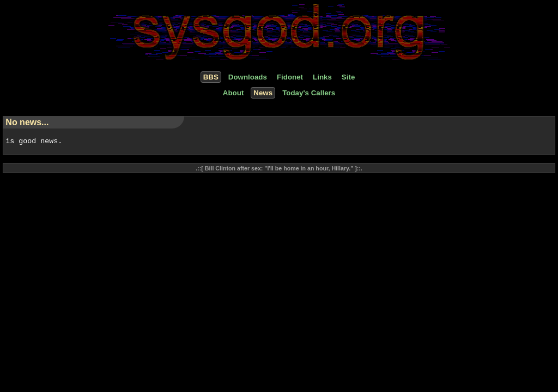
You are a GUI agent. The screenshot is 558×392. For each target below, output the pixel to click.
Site (348, 77)
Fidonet (290, 77)
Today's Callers (309, 93)
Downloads (248, 77)
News (263, 93)
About (233, 93)
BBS (211, 77)
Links (322, 77)
